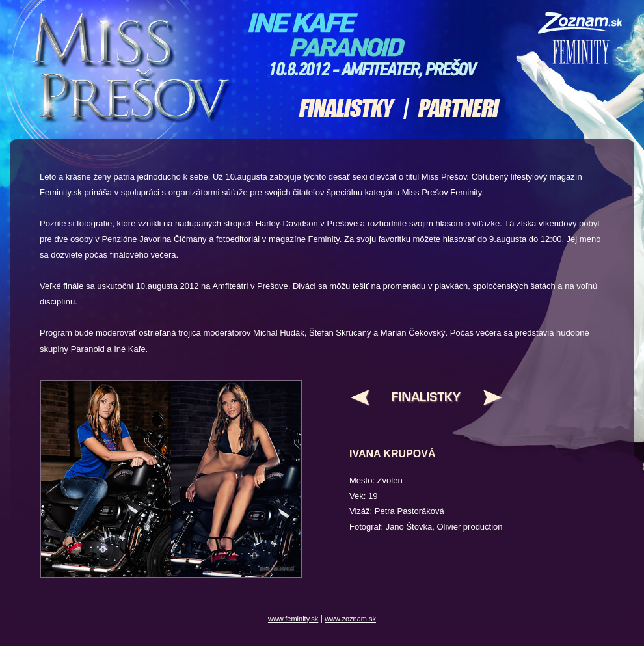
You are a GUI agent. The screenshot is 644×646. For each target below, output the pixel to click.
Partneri (455, 108)
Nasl (484, 401)
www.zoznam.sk (350, 619)
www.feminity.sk (293, 619)
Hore (426, 401)
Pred (368, 401)
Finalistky (355, 108)
